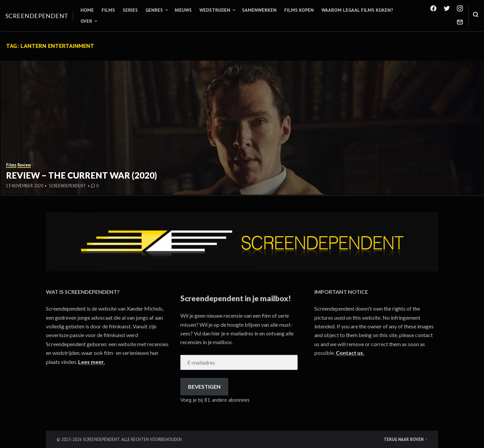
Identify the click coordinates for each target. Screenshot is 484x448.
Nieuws (183, 10)
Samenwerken (259, 10)
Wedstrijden (215, 10)
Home (87, 10)
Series (130, 10)
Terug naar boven (404, 439)
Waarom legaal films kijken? (357, 10)
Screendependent (37, 16)
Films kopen (299, 10)
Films (108, 10)
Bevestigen (204, 387)
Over (86, 21)
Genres (154, 10)
